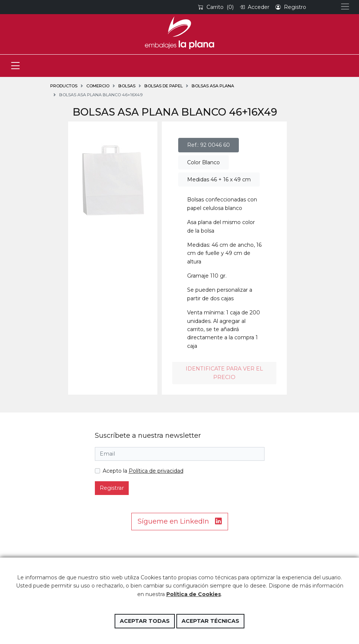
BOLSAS (127, 86)
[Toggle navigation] (15, 66)
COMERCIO (98, 86)
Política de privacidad (156, 471)
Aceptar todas (145, 621)
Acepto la (143, 471)
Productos (64, 86)
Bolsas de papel (164, 86)
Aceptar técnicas (210, 621)
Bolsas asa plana (213, 86)
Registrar (112, 488)
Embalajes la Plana (179, 33)
